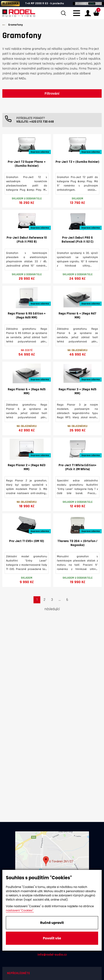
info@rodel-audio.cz (52, 955)
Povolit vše (52, 938)
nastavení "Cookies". (20, 910)
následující (52, 609)
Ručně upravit (52, 923)
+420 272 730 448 (41, 122)
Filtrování (52, 93)
